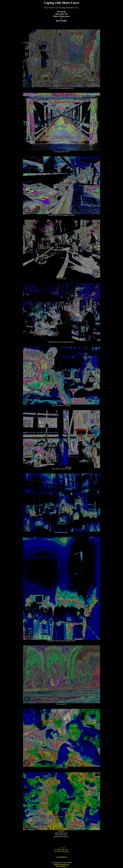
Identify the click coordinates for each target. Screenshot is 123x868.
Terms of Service (61, 866)
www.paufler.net (62, 857)
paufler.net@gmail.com (61, 864)
